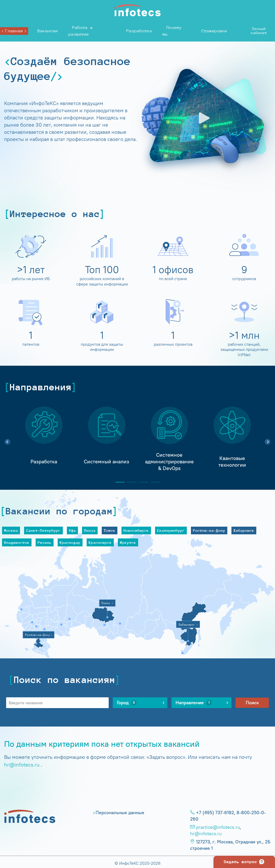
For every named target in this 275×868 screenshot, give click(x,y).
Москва (11, 530)
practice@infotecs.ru (218, 827)
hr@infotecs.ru (22, 765)
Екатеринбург (171, 530)
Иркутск (128, 542)
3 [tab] (141, 482)
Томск (110, 530)
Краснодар (70, 542)
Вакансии (48, 31)
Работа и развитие (81, 31)
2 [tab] (130, 482)
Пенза (90, 530)
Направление (193, 703)
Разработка (139, 31)
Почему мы (172, 31)
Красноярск (100, 542)
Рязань (45, 542)
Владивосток (17, 542)
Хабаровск (244, 530)
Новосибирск (136, 530)
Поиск (252, 703)
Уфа (72, 530)
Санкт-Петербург (43, 530)
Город (127, 703)
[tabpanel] (44, 439)
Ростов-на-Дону (209, 530)
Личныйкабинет (259, 31)
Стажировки (214, 31)
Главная (14, 31)
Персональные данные (120, 813)
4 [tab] (153, 482)
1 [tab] (118, 482)
